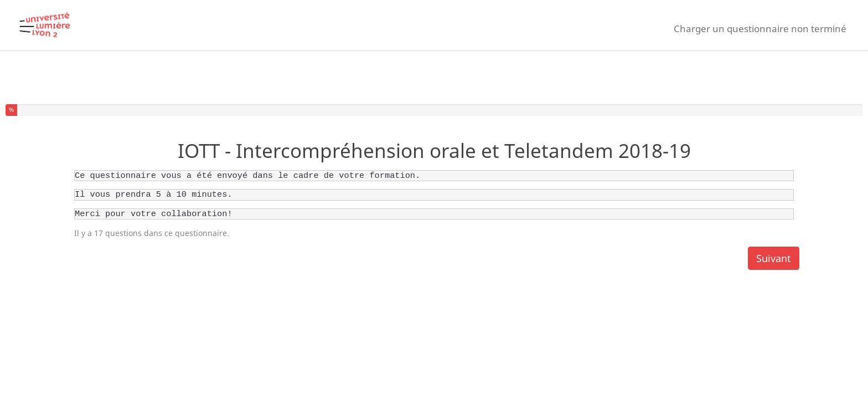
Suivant (774, 258)
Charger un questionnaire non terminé (760, 29)
